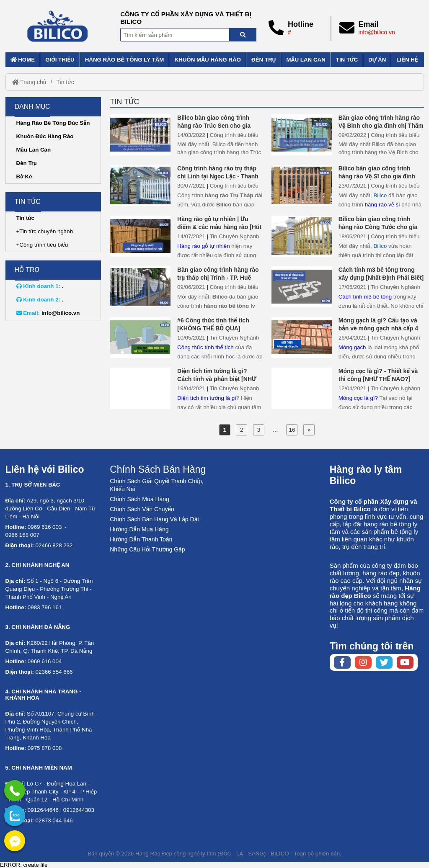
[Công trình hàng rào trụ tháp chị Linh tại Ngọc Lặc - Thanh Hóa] (140, 185)
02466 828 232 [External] (54, 545)
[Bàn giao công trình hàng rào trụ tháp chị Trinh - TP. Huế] (140, 287)
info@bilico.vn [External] (376, 32)
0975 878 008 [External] (45, 748)
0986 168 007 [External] (23, 535)
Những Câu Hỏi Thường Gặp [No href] (147, 549)
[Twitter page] (384, 662)
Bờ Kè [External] (24, 176)
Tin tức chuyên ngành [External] (46, 231)
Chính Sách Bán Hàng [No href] (158, 469)
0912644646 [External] (43, 810)
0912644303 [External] (79, 810)
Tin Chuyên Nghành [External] (234, 236)
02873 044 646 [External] (54, 820)
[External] (15, 791)
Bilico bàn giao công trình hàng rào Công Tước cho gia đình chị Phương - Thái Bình (378, 227)
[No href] (15, 816)
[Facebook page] (342, 662)
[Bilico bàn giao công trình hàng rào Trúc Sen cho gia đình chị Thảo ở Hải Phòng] (140, 135)
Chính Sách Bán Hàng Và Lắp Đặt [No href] (154, 519)
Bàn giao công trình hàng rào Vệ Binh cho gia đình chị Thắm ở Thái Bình (381, 126)
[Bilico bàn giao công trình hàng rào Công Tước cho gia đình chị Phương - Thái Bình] (302, 236)
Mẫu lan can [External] (306, 60)
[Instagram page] (363, 662)
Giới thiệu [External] (60, 60)
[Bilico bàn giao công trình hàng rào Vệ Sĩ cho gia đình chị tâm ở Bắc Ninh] (302, 185)
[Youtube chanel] (405, 662)
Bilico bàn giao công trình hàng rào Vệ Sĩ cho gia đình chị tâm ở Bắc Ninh (377, 176)
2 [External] (242, 430)
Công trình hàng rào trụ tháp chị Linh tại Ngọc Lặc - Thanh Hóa (218, 176)
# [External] (289, 32)
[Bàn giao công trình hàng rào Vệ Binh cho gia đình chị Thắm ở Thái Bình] (302, 135)
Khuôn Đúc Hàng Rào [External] (45, 136)
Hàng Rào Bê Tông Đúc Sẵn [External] (53, 123)
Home (23, 60)
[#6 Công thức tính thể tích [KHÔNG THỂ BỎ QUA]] (140, 337)
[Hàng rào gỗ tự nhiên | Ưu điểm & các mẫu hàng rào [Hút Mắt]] (140, 236)
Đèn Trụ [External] (27, 163)
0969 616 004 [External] (45, 661)
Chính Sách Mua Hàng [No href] (140, 499)
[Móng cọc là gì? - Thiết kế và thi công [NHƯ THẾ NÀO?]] (302, 388)
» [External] (309, 430)
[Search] (243, 35)
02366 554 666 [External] (54, 672)
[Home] (58, 26)
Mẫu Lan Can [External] (34, 150)
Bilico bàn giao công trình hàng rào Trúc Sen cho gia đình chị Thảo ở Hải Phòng (214, 126)
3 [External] (259, 430)
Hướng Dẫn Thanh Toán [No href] (141, 539)
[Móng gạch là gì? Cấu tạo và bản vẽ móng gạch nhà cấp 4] (302, 337)
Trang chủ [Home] (29, 82)
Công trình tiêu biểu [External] (234, 135)
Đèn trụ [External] (264, 60)
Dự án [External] (377, 60)
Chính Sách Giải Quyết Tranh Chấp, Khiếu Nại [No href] (156, 485)
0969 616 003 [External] (45, 527)
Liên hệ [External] (407, 60)
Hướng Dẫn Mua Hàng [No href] (139, 529)
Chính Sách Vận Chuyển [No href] (142, 509)
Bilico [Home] (380, 195)
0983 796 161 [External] (45, 607)
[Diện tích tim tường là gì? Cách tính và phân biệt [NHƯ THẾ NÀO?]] (140, 388)
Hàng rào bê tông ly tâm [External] (125, 60)
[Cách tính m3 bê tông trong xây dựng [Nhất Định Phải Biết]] (302, 287)
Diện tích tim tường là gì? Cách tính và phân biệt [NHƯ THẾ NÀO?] (217, 379)
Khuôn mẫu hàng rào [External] (208, 60)
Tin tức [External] (347, 60)
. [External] (40, 286)
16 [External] (292, 430)
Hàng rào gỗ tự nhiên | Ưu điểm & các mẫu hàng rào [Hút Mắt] (219, 227)
